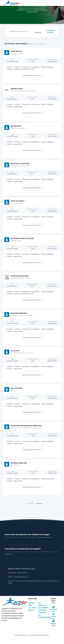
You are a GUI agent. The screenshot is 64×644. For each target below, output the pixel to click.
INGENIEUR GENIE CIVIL (19, 463)
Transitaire (15, 351)
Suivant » (39, 503)
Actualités (43, 610)
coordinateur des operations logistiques (26, 426)
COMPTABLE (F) (16, 51)
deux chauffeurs (17, 388)
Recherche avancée (51, 31)
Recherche (38, 32)
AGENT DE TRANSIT (17, 201)
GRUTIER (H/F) (16, 126)
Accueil (31, 603)
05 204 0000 (22, 573)
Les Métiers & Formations (43, 605)
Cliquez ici (9, 554)
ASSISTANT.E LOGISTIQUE (20, 164)
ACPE (30, 605)
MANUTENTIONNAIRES (19, 313)
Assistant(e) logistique (19, 276)
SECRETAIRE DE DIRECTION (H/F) (22, 238)
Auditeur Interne (17, 89)
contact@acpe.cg (45, 537)
